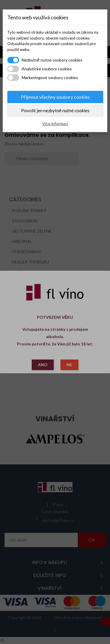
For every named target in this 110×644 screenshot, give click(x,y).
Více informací (55, 123)
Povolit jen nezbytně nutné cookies (55, 110)
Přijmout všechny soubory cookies (55, 97)
